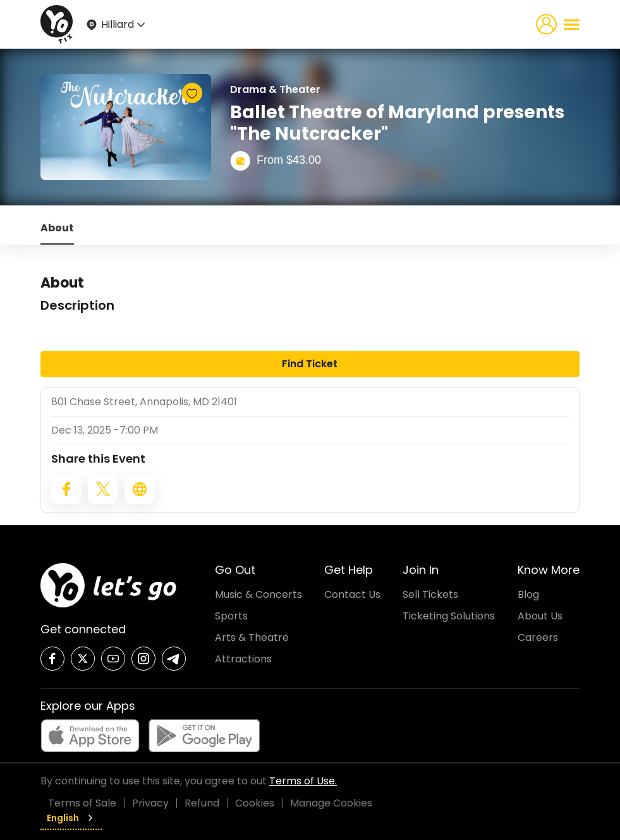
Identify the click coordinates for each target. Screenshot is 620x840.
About (57, 228)
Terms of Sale (82, 803)
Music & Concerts (258, 594)
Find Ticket (310, 364)
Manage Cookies (331, 803)
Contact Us (352, 594)
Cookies (255, 803)
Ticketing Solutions (449, 616)
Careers (538, 637)
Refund (202, 803)
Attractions (243, 659)
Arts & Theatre (252, 637)
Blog (528, 594)
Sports (231, 616)
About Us (540, 616)
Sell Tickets (430, 594)
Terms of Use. (303, 781)
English (71, 818)
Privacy (150, 803)
